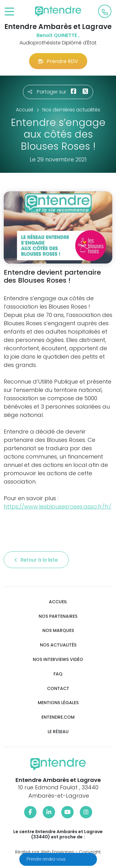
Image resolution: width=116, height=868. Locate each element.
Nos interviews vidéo (58, 660)
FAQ (58, 674)
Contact (58, 689)
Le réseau (58, 732)
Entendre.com (58, 717)
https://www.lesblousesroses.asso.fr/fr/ (58, 507)
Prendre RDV (58, 61)
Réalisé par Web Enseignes (45, 852)
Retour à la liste (36, 560)
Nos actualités (58, 645)
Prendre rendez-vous (47, 859)
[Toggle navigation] (9, 12)
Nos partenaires (58, 616)
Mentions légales (58, 703)
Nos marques (58, 631)
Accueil (58, 602)
